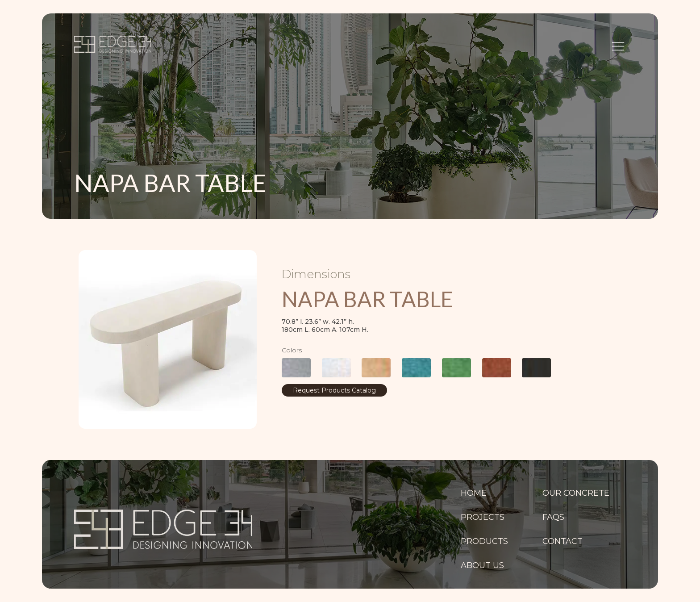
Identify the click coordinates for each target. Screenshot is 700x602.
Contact (562, 541)
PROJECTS (483, 517)
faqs (553, 517)
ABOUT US (482, 565)
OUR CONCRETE (576, 493)
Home (474, 493)
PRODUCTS (484, 541)
